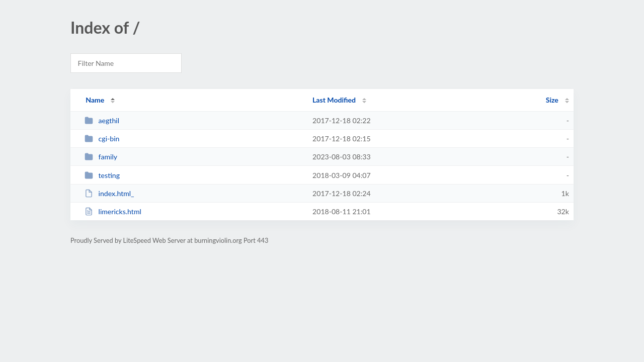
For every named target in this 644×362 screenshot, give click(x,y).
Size (552, 100)
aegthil (102, 120)
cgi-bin (102, 139)
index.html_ (109, 193)
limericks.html (113, 211)
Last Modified (334, 100)
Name (95, 100)
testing (102, 175)
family (101, 157)
